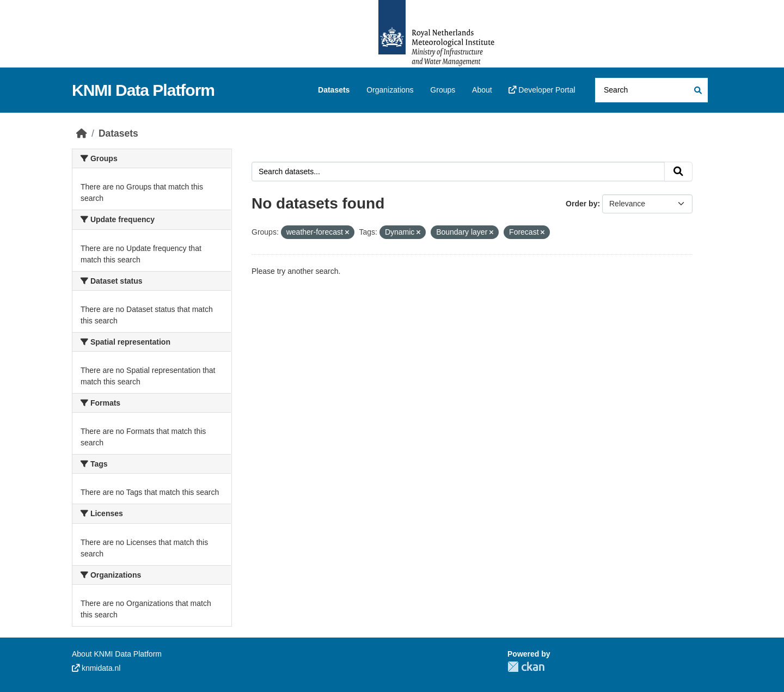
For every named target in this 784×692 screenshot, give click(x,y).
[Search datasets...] (651, 90)
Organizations (390, 90)
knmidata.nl (96, 668)
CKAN (526, 667)
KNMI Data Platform (143, 90)
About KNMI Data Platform (117, 654)
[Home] (82, 133)
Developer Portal (542, 90)
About (482, 90)
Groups (443, 90)
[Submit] (697, 90)
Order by (581, 204)
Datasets (334, 90)
